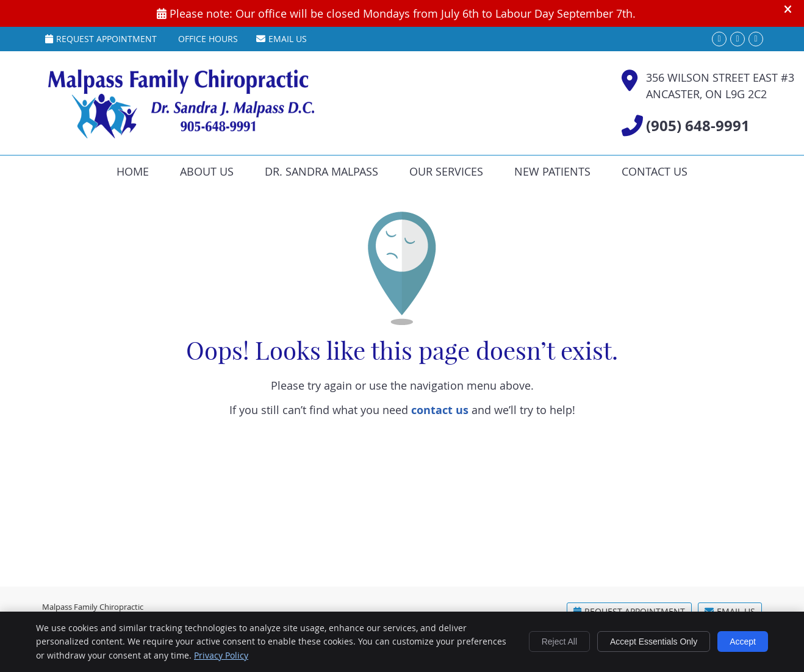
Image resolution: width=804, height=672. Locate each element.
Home (133, 171)
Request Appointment (101, 39)
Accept (743, 642)
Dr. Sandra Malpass (321, 171)
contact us (440, 410)
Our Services (446, 171)
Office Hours (208, 39)
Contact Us (655, 171)
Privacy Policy (221, 655)
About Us (207, 171)
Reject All (559, 642)
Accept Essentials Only (654, 642)
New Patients (552, 171)
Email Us (282, 39)
